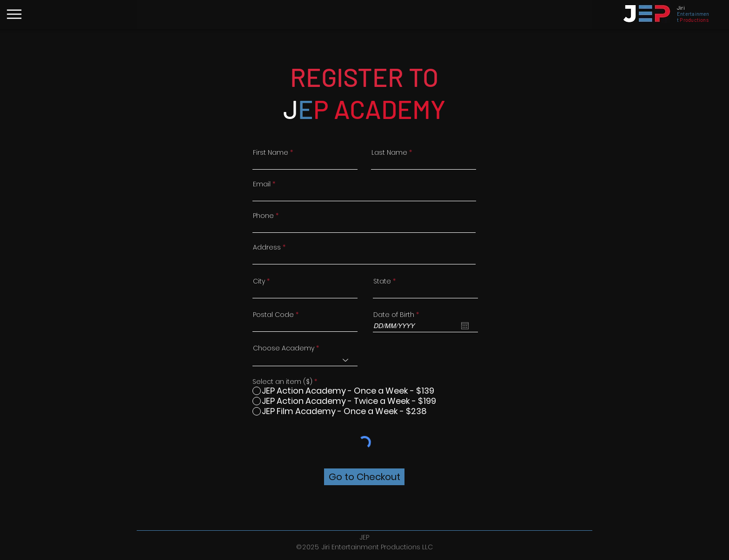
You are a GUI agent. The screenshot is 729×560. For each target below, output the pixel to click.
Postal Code (273, 315)
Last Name (389, 152)
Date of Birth (398, 315)
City (259, 281)
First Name (271, 152)
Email (262, 184)
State (382, 281)
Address (267, 247)
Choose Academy (284, 348)
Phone (263, 216)
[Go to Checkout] (364, 477)
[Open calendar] (465, 326)
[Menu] (14, 14)
